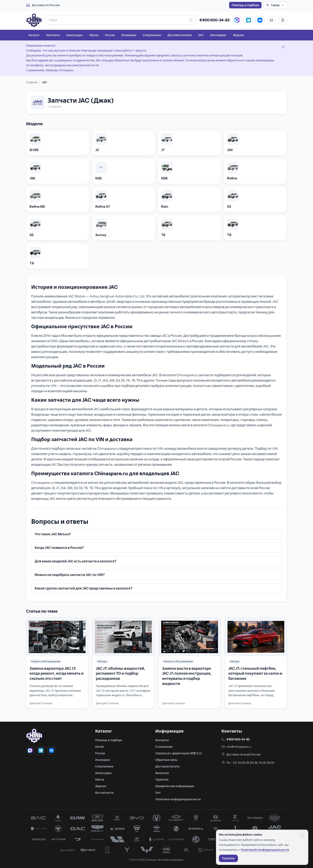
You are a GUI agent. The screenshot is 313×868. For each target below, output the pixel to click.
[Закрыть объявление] (283, 47)
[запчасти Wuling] (147, 850)
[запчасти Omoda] (216, 839)
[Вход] (283, 20)
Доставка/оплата (180, 35)
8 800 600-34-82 (215, 20)
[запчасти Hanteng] (176, 829)
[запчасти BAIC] (38, 818)
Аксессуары (74, 35)
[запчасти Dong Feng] (216, 818)
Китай (99, 747)
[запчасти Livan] (156, 839)
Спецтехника (152, 35)
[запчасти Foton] (58, 829)
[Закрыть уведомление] (303, 835)
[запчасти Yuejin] (186, 850)
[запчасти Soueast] (68, 850)
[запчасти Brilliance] (117, 818)
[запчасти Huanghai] (255, 829)
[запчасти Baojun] (58, 818)
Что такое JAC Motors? (53, 534)
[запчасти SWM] (88, 850)
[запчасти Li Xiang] (117, 839)
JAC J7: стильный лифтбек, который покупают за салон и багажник (255, 674)
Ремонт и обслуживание (46, 661)
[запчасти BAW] (78, 818)
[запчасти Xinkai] (166, 850)
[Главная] (34, 20)
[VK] (260, 20)
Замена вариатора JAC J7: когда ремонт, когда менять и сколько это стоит (57, 674)
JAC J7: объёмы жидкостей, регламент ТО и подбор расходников (120, 674)
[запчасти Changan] (156, 818)
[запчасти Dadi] (196, 818)
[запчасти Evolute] (235, 818)
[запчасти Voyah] (127, 850)
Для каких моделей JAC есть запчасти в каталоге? (75, 561)
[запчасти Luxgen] (176, 839)
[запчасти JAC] (275, 829)
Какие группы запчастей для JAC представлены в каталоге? (83, 588)
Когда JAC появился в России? (59, 548)
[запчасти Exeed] (255, 818)
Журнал (239, 35)
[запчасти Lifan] (137, 839)
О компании (164, 747)
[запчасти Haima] (156, 829)
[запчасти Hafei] (137, 829)
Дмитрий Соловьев (41, 703)
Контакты (53, 35)
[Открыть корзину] (271, 20)
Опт (201, 35)
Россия (110, 35)
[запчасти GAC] (78, 829)
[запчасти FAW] (275, 818)
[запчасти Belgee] (97, 818)
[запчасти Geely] (97, 829)
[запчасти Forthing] (38, 829)
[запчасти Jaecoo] (38, 839)
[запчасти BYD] (137, 818)
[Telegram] (248, 20)
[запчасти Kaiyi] (97, 839)
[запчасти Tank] (107, 850)
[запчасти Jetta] (78, 839)
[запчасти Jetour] (58, 839)
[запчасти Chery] (176, 818)
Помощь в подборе (245, 5)
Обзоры (102, 661)
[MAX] (237, 20)
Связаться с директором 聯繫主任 (178, 753)
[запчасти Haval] (196, 829)
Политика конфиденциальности (178, 799)
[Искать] (191, 20)
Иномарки (129, 35)
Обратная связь (166, 760)
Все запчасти (104, 793)
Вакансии (162, 773)
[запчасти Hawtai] (216, 829)
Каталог (34, 35)
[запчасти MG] (196, 839)
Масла (94, 35)
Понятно (228, 858)
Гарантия (162, 780)
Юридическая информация (175, 786)
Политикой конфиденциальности (265, 850)
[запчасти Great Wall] (117, 829)
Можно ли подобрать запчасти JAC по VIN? (70, 575)
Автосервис (218, 35)
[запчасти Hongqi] (235, 829)
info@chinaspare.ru (239, 747)
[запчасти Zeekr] (206, 850)
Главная (32, 82)
